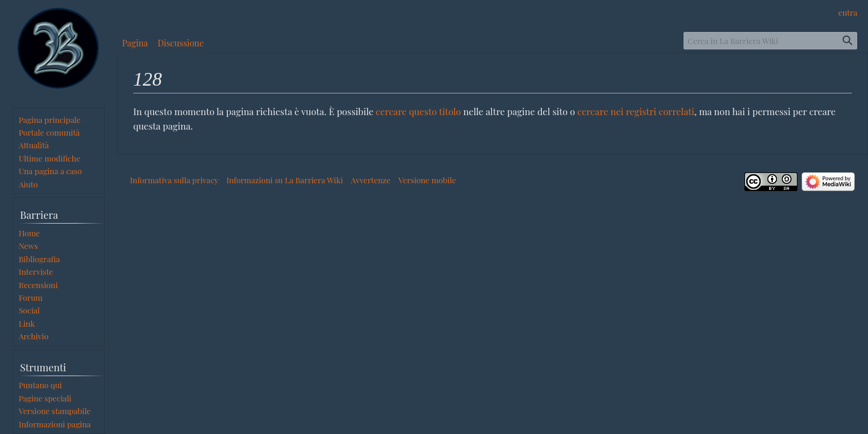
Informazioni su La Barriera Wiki (284, 180)
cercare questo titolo (418, 111)
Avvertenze (371, 180)
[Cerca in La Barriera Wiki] (770, 41)
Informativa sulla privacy (175, 180)
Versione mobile (427, 180)
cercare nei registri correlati (636, 111)
